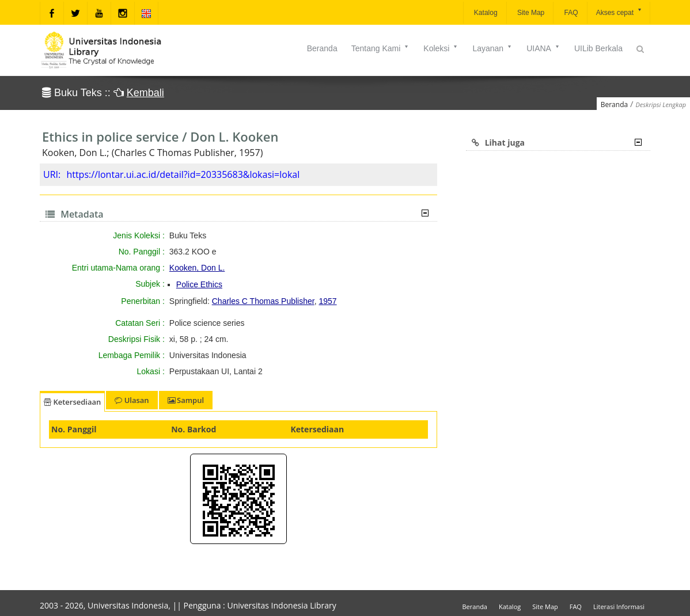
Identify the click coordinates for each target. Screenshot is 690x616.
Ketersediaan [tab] (72, 402)
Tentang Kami (381, 48)
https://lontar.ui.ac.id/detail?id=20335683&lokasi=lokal (183, 174)
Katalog (485, 13)
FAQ (570, 13)
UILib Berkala (598, 48)
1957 (327, 301)
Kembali (145, 93)
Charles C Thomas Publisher (263, 301)
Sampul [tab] (186, 400)
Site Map (530, 13)
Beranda (322, 48)
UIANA (543, 48)
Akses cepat (619, 12)
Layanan (492, 48)
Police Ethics (199, 284)
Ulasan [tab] (132, 400)
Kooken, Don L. (197, 268)
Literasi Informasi (619, 607)
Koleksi (441, 48)
